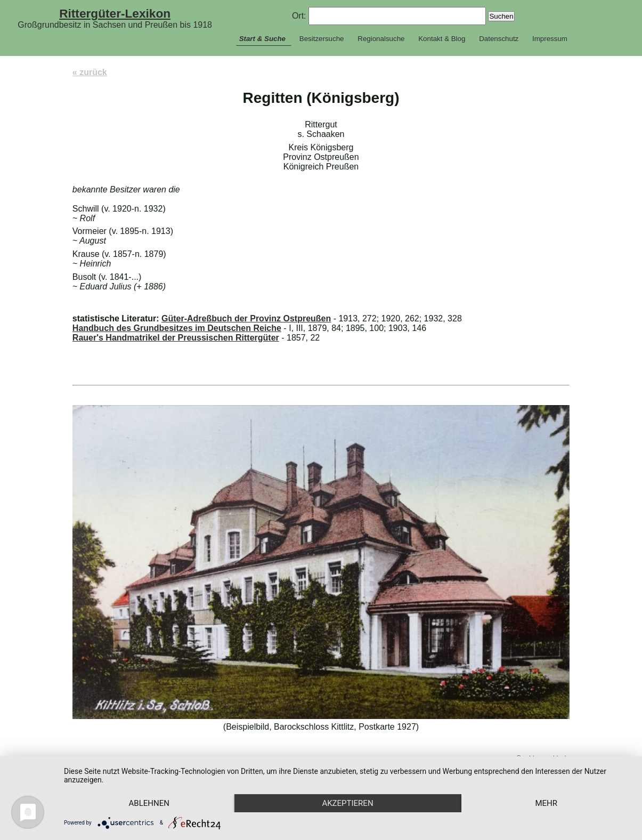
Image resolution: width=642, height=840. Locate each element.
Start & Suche (262, 39)
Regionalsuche (381, 39)
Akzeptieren (347, 803)
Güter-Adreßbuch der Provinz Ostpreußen (246, 318)
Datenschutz (499, 39)
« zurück (90, 72)
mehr (546, 803)
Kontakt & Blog (442, 39)
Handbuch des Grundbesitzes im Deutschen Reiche (177, 328)
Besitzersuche (322, 39)
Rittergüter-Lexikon (115, 13)
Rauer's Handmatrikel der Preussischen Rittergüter (176, 338)
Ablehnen (149, 803)
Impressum (550, 39)
